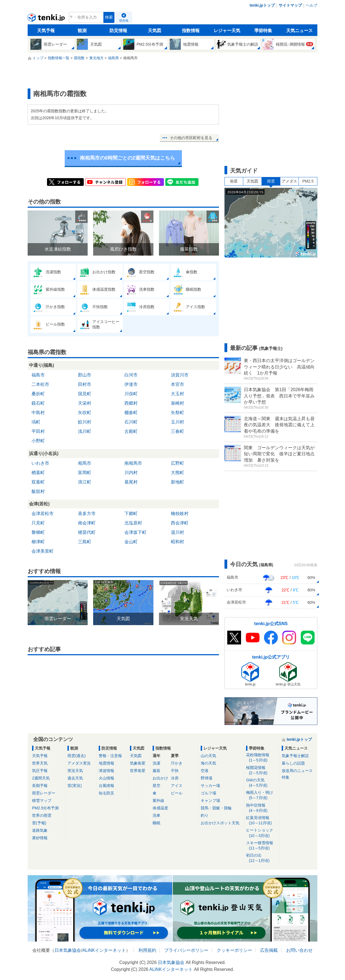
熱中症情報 (262, 808)
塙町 (36, 422)
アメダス (289, 181)
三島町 (85, 542)
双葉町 (38, 482)
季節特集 (263, 31)
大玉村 (177, 394)
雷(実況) (75, 786)
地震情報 (106, 763)
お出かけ (160, 778)
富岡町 (85, 473)
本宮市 (177, 384)
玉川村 (177, 422)
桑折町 (38, 394)
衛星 (234, 181)
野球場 (207, 778)
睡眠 (156, 823)
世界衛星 (138, 771)
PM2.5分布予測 (45, 808)
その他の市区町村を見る (191, 138)
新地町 (177, 482)
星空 (156, 786)
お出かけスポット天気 (220, 823)
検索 (109, 17)
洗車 (156, 815)
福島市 (38, 375)
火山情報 (106, 778)
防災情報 (118, 31)
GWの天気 (262, 783)
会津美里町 (43, 551)
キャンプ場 (210, 800)
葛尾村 (131, 482)
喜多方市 (87, 514)
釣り (205, 815)
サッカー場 (210, 786)
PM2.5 (308, 181)
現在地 (124, 20)
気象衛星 (138, 763)
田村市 (85, 384)
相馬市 (85, 463)
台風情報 (106, 786)
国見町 (85, 394)
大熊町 (177, 473)
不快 (175, 771)
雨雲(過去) (76, 756)
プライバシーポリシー (186, 950)
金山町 (131, 542)
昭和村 (177, 542)
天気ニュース (299, 31)
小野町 (38, 441)
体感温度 (160, 808)
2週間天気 (41, 778)
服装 (156, 771)
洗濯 (156, 763)
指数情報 (191, 31)
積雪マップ (42, 800)
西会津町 (180, 523)
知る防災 (106, 793)
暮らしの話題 (293, 763)
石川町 (131, 422)
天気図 (155, 31)
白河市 (131, 375)
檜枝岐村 (180, 514)
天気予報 (46, 31)
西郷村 (131, 403)
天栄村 (85, 403)
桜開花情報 (262, 770)
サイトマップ (290, 5)
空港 (205, 771)
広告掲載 (269, 950)
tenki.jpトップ (262, 5)
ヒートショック (262, 833)
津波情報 (106, 771)
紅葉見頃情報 (262, 821)
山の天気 (208, 756)
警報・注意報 (110, 756)
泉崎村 (177, 403)
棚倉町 (131, 413)
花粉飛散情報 (262, 758)
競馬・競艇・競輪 (216, 808)
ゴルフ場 (208, 793)
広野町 (177, 463)
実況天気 (75, 771)
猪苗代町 (87, 532)
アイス (177, 786)
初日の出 (262, 858)
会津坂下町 (135, 532)
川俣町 (131, 394)
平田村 (38, 431)
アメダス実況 (79, 763)
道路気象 (40, 830)
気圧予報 (40, 771)
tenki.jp (47, 19)
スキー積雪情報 (262, 846)
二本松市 (40, 384)
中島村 (38, 413)
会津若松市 (43, 514)
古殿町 (131, 431)
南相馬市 (133, 463)
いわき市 (40, 463)
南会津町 (87, 523)
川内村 (131, 473)
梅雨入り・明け (262, 795)
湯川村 (177, 532)
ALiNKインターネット (104, 950)
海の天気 (208, 763)
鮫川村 (85, 422)
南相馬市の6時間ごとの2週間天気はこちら (127, 158)
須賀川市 (180, 375)
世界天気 (40, 763)
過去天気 (75, 778)
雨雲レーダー (44, 793)
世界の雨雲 (42, 815)
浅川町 (85, 431)
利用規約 (147, 950)
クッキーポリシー (234, 950)
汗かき (177, 763)
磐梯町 (38, 532)
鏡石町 (38, 403)
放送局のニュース (297, 771)
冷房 (175, 778)
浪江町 (85, 482)
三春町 (177, 431)
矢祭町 (177, 413)
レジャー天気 (227, 31)
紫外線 (158, 800)
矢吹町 (85, 413)
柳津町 (38, 542)
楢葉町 (38, 473)
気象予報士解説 (295, 756)
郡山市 (85, 375)
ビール (177, 793)
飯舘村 (38, 491)
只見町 (38, 523)
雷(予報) (39, 823)
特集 (286, 777)
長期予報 (40, 786)
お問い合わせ (299, 950)
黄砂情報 (40, 838)
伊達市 (131, 384)
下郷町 (131, 514)
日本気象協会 (68, 950)
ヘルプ (312, 5)
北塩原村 (133, 523)
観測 (82, 31)
